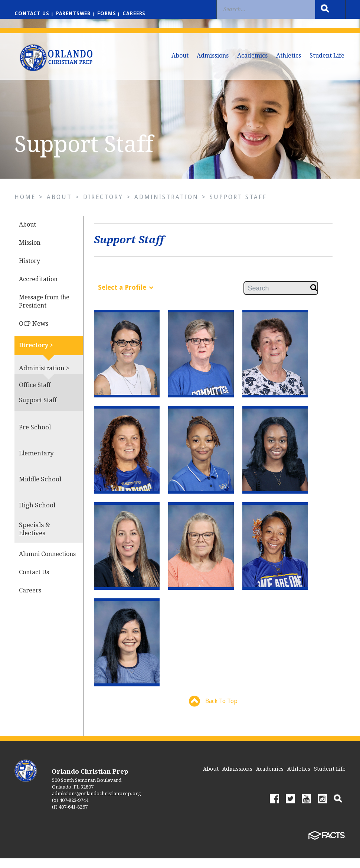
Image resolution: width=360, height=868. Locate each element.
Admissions (213, 56)
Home (25, 206)
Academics (252, 56)
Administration (168, 206)
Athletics (289, 56)
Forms (110, 13)
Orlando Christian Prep (90, 781)
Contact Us (34, 581)
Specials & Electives (35, 538)
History (30, 270)
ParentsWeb (76, 13)
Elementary (36, 462)
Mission (30, 252)
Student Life (327, 56)
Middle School (40, 488)
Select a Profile (126, 297)
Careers (138, 13)
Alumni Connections (47, 563)
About (180, 56)
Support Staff (239, 206)
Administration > (44, 377)
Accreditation (38, 288)
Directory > (36, 355)
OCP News (34, 333)
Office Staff (35, 394)
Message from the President (44, 311)
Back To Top (213, 711)
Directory (104, 206)
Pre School (35, 436)
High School (37, 514)
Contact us (32, 13)
